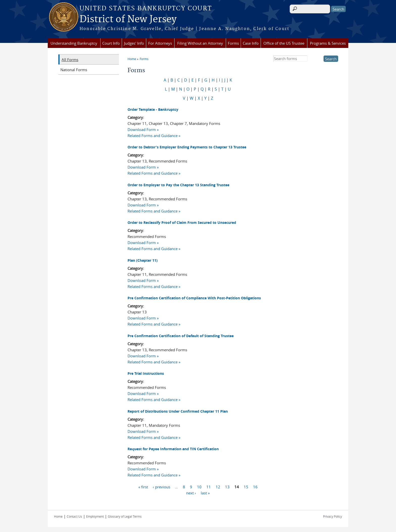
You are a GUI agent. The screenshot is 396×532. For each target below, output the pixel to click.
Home (132, 59)
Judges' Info (134, 43)
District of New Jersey (128, 19)
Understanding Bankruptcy (74, 43)
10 (199, 487)
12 (218, 487)
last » (205, 493)
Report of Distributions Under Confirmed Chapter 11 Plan (178, 411)
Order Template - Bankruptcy (153, 109)
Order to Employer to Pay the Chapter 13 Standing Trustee (178, 185)
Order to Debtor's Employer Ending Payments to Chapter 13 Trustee (187, 147)
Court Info (111, 43)
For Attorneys (160, 43)
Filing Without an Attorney (200, 43)
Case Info (251, 43)
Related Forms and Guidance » (154, 136)
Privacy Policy (332, 516)
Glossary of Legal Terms (125, 516)
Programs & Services (328, 43)
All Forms (70, 60)
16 (255, 487)
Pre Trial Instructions (146, 373)
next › (191, 493)
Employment (95, 516)
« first (143, 487)
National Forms (74, 70)
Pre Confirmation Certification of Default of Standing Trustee (181, 336)
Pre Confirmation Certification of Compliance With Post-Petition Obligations (194, 298)
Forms (233, 43)
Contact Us (74, 516)
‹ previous (162, 487)
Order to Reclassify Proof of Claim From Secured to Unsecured (182, 222)
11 (209, 487)
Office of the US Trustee (284, 43)
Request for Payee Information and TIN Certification (173, 449)
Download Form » (143, 129)
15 (246, 487)
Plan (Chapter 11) (143, 260)
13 (227, 487)
